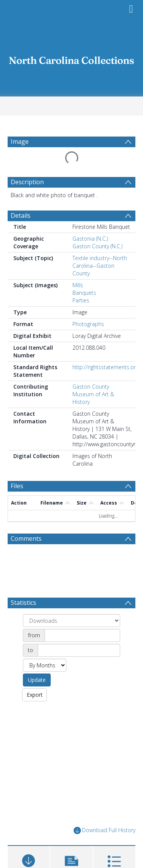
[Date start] (82, 591)
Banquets (84, 274)
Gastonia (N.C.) (90, 220)
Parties (81, 282)
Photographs (88, 306)
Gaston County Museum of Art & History (93, 376)
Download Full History (104, 786)
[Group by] (71, 576)
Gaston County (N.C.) (97, 228)
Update (37, 636)
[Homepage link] (72, 58)
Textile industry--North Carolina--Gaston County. (100, 247)
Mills (78, 267)
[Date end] (79, 606)
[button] (71, 820)
